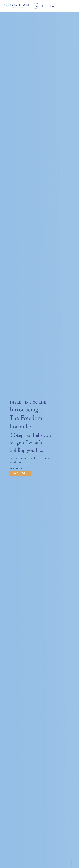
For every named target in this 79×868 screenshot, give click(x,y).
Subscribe (61, 6)
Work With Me (36, 6)
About (44, 6)
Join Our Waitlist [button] (20, 473)
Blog (52, 6)
